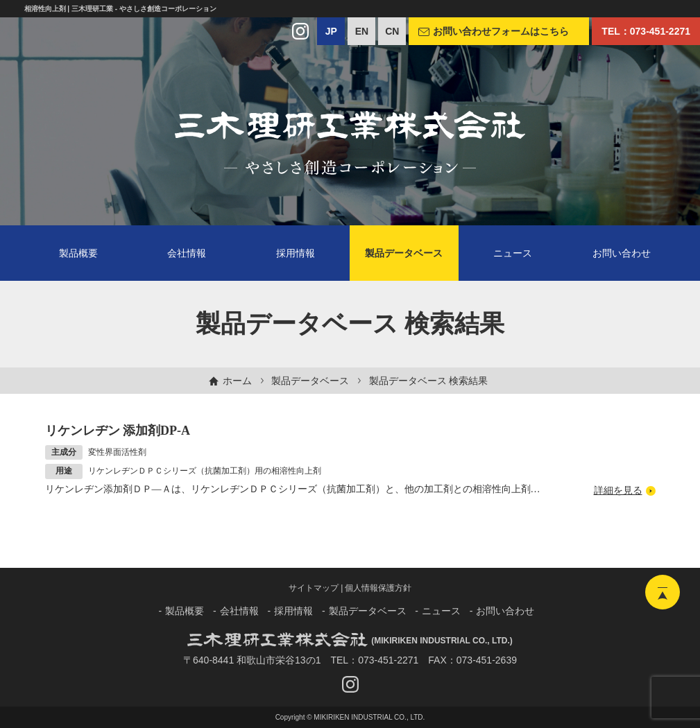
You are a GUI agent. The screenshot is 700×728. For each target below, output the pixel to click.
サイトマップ (314, 588)
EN (362, 31)
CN (392, 31)
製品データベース (310, 381)
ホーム (237, 381)
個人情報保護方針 (378, 588)
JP (331, 31)
